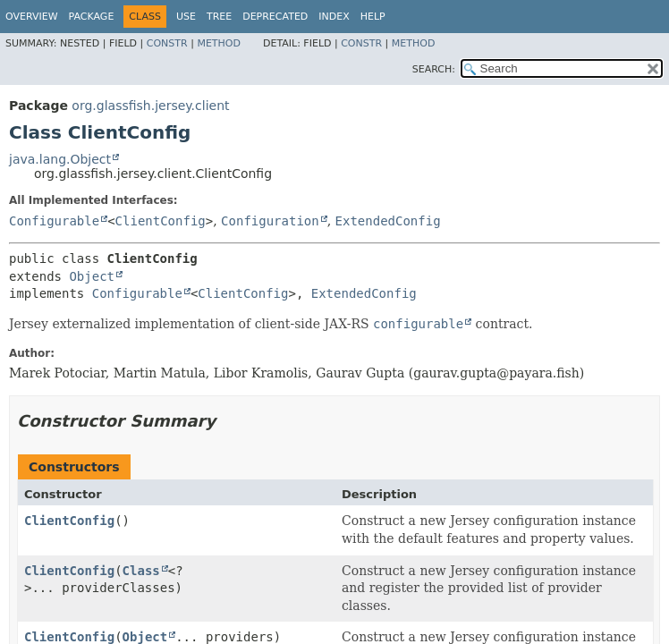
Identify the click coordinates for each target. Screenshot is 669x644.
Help (373, 17)
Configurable (54, 221)
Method (219, 43)
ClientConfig (161, 221)
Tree (219, 17)
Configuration (270, 221)
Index (334, 17)
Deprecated (275, 17)
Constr (167, 43)
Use (186, 17)
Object (92, 276)
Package (92, 17)
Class (141, 571)
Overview (32, 17)
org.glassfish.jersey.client (150, 106)
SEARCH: (434, 69)
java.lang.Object (60, 159)
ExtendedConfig (388, 221)
